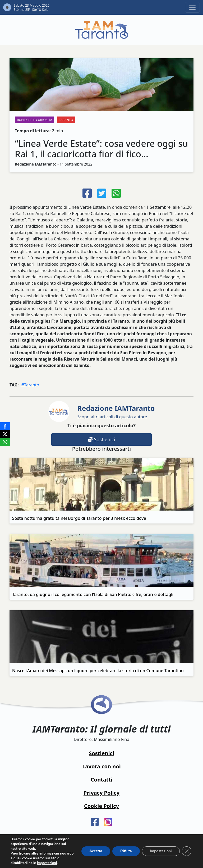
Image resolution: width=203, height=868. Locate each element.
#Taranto (30, 385)
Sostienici (101, 439)
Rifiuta (126, 851)
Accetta (96, 851)
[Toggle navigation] (192, 7)
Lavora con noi (101, 766)
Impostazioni (161, 851)
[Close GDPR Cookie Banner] (187, 851)
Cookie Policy (101, 806)
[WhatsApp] (5, 442)
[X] (5, 434)
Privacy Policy (101, 793)
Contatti (101, 780)
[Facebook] (5, 426)
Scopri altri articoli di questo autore (116, 412)
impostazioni (47, 863)
